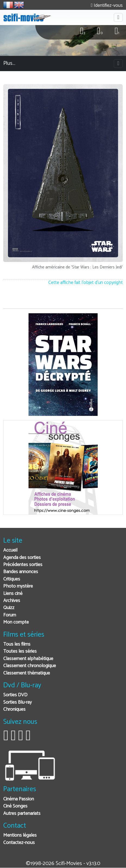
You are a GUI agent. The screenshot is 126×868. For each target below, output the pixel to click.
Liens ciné (13, 594)
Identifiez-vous (107, 6)
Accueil (10, 550)
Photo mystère (18, 586)
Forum (10, 615)
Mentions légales (20, 835)
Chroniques (14, 710)
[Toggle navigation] (118, 17)
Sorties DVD (15, 695)
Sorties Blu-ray (18, 702)
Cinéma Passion (19, 799)
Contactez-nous (19, 843)
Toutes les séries (20, 651)
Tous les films (17, 644)
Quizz (9, 608)
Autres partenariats (22, 814)
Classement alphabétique (28, 659)
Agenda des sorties (22, 558)
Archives (12, 601)
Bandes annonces (21, 572)
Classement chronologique (30, 666)
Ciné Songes (15, 806)
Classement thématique (27, 673)
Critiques (12, 579)
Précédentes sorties (23, 565)
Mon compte (16, 622)
